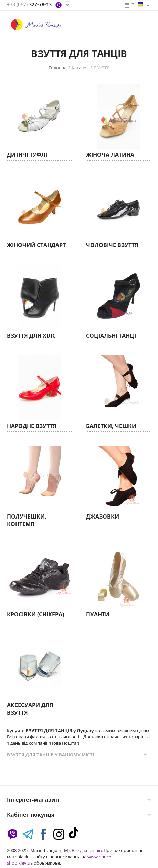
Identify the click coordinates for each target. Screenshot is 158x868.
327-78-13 (29, 5)
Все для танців (87, 850)
